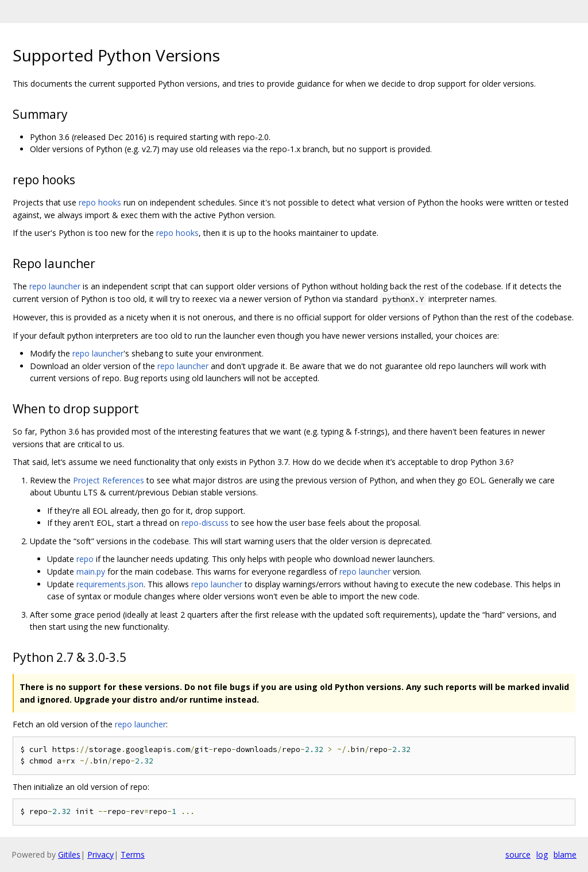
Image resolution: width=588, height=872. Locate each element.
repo (85, 559)
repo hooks (100, 202)
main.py (91, 571)
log (542, 854)
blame (565, 854)
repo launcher (55, 286)
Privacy (100, 854)
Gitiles (69, 854)
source (518, 854)
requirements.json (110, 584)
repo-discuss (205, 523)
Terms (133, 854)
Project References (109, 480)
